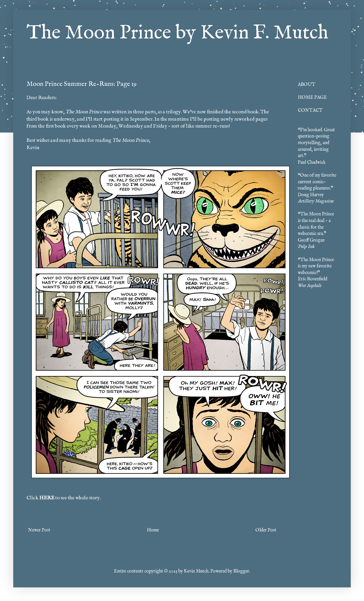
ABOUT (307, 84)
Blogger (241, 571)
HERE (47, 498)
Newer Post (39, 530)
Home (153, 530)
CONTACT (310, 110)
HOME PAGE (312, 97)
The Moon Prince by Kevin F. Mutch (177, 33)
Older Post (266, 530)
